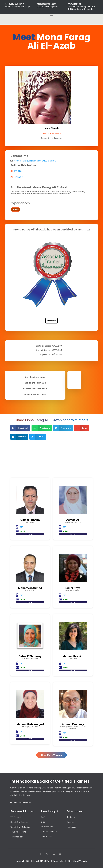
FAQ (43, 817)
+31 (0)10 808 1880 (14, 4)
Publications (47, 827)
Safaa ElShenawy (30, 656)
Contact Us (46, 836)
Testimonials (17, 837)
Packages (72, 827)
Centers (71, 822)
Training (15, 209)
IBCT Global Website (77, 861)
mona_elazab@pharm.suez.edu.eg (35, 161)
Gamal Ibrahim (30, 520)
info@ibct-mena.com (46, 4)
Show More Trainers (51, 755)
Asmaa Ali (73, 520)
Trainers (71, 817)
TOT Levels (16, 817)
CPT (22, 527)
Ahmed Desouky (73, 724)
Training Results (18, 832)
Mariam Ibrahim (73, 656)
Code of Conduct (49, 831)
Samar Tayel (73, 588)
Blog (43, 822)
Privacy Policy (58, 861)
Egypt (30, 534)
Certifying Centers (19, 822)
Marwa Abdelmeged (30, 724)
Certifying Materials (20, 827)
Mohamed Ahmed (30, 588)
